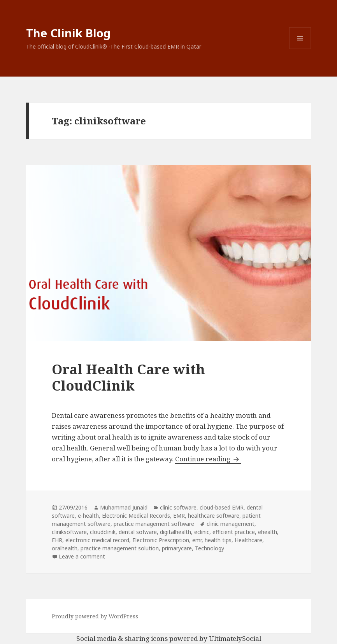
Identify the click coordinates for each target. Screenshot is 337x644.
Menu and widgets (300, 49)
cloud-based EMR (222, 507)
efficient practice (234, 532)
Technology (210, 548)
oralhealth (65, 548)
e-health (88, 516)
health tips (218, 540)
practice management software (154, 524)
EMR (179, 516)
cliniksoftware (69, 532)
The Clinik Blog (68, 33)
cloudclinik (103, 532)
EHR (57, 540)
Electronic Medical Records (136, 516)
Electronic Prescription (161, 540)
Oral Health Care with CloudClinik (128, 377)
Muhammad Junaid (124, 507)
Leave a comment (82, 556)
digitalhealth (176, 532)
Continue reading (208, 459)
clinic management (231, 524)
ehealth (268, 532)
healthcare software (214, 516)
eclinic (202, 532)
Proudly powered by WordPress (95, 616)
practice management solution (120, 548)
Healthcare (248, 540)
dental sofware (138, 532)
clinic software (178, 507)
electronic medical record (97, 540)
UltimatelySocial (235, 638)
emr (197, 540)
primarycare (177, 548)
